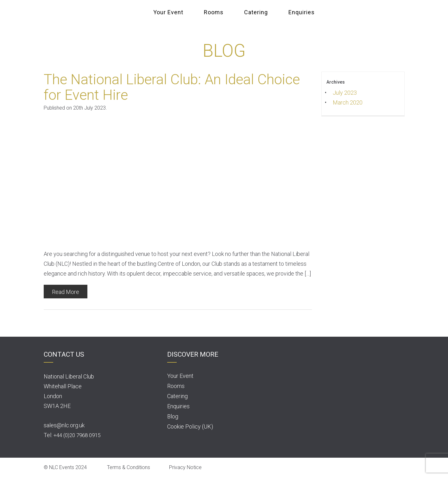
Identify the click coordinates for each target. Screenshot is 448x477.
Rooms (214, 12)
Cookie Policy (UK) (190, 426)
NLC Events (131, 12)
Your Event (168, 12)
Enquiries (302, 12)
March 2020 (348, 102)
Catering (256, 12)
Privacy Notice (185, 467)
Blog (173, 416)
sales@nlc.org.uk (64, 425)
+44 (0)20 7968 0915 (77, 435)
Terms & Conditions (129, 467)
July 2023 (345, 93)
